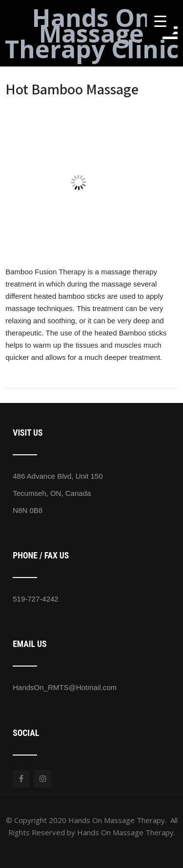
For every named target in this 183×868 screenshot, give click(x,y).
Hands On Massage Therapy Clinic (92, 33)
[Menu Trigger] (160, 21)
